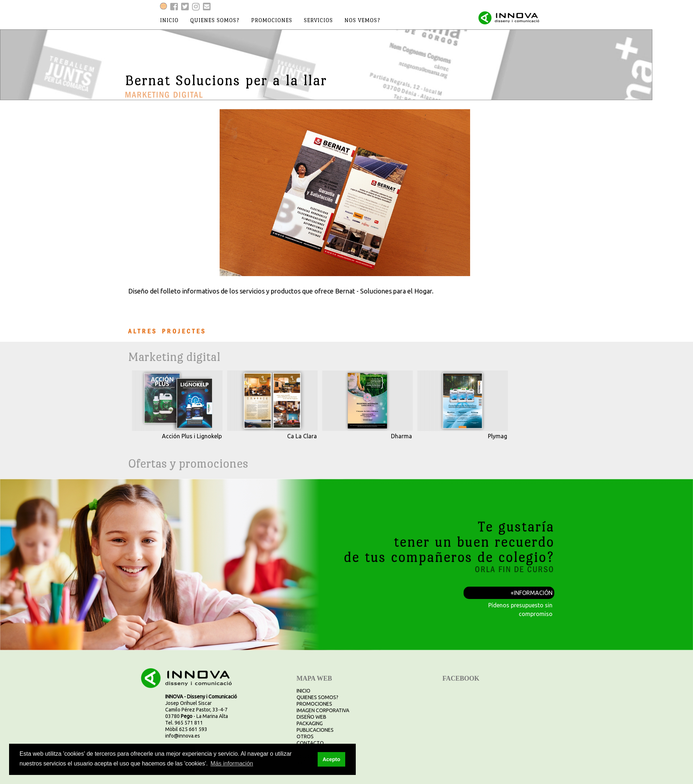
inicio (169, 20)
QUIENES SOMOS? (317, 697)
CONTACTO (310, 743)
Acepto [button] (331, 759)
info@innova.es (183, 736)
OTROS (305, 736)
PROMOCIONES (314, 704)
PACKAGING (310, 723)
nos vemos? (362, 20)
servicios (318, 20)
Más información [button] (232, 764)
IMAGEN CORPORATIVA (323, 710)
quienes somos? (215, 20)
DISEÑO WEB (311, 717)
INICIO (303, 691)
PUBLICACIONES (315, 730)
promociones (272, 20)
